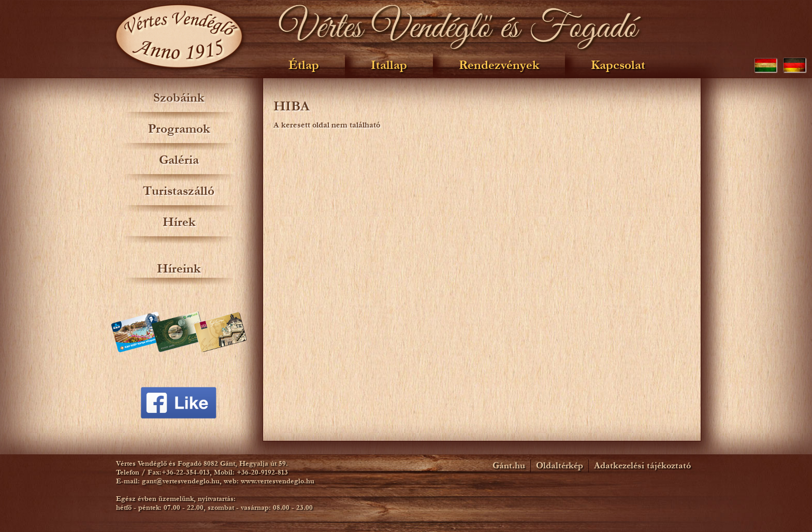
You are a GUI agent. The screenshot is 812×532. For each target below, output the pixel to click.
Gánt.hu (509, 466)
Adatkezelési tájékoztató (642, 466)
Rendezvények (499, 65)
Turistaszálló (179, 191)
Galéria (179, 160)
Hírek (179, 222)
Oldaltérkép (560, 466)
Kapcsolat (618, 65)
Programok (179, 129)
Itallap (389, 65)
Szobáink (179, 98)
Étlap (304, 65)
